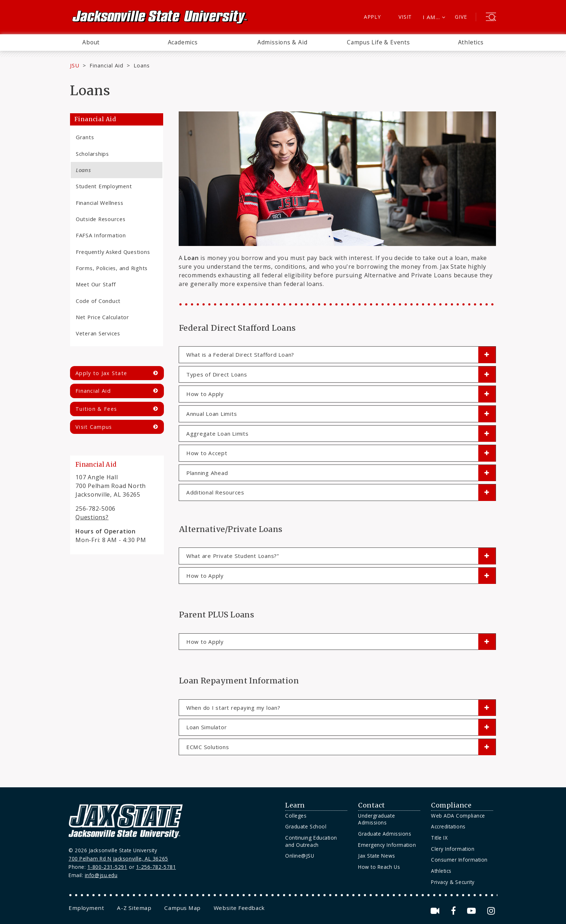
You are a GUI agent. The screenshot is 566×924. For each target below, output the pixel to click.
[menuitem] (91, 43)
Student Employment (104, 186)
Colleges (296, 816)
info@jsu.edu (101, 875)
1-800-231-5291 (107, 867)
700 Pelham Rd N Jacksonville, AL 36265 (118, 859)
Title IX (439, 838)
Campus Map (182, 908)
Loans (83, 170)
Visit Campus (94, 427)
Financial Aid (106, 65)
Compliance (451, 805)
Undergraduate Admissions (376, 819)
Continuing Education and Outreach (311, 841)
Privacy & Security (453, 882)
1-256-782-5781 (156, 867)
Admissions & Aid (282, 42)
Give (461, 17)
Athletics (471, 42)
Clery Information (453, 849)
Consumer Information (459, 860)
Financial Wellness (99, 203)
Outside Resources (101, 219)
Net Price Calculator (103, 317)
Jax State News (377, 856)
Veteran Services (98, 333)
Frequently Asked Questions (113, 252)
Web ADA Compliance (458, 816)
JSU (75, 65)
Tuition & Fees (96, 409)
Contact (372, 805)
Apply (372, 17)
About (91, 42)
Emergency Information (387, 845)
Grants (85, 137)
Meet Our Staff (96, 284)
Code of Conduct (98, 301)
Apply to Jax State (101, 373)
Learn (295, 805)
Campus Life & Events (378, 42)
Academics (183, 42)
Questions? (92, 517)
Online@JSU (300, 856)
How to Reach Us (379, 867)
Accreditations (448, 826)
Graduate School (306, 826)
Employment (86, 908)
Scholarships (92, 154)
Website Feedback (239, 908)
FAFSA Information (101, 235)
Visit (405, 17)
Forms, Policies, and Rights (112, 268)
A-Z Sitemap (134, 908)
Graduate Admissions (385, 834)
